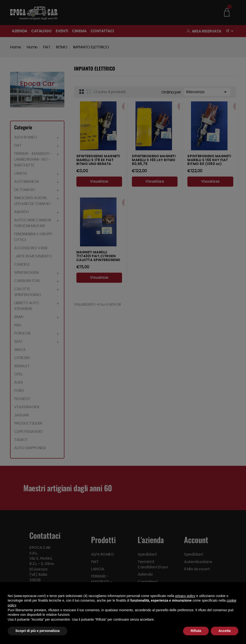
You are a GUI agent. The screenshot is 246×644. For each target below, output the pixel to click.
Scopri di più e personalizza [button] (37, 631)
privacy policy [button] (185, 596)
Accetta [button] (224, 631)
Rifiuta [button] (196, 631)
